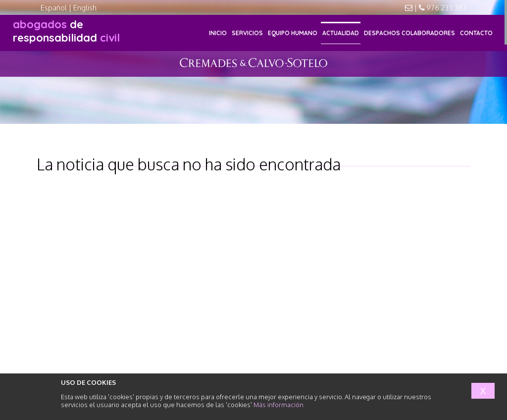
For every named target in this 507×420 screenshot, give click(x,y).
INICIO (218, 33)
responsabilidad (66, 31)
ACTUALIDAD (341, 33)
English (85, 8)
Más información (279, 405)
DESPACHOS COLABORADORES (409, 33)
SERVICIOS (247, 33)
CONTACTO (476, 33)
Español (54, 8)
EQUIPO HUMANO (293, 33)
